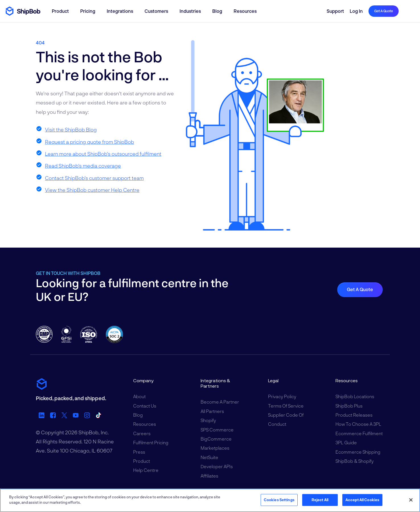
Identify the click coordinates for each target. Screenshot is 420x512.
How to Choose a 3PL (358, 424)
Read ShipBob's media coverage (83, 166)
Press (139, 452)
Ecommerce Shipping (358, 452)
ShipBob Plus (349, 406)
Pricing (88, 11)
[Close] (411, 500)
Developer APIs (217, 466)
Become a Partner (220, 402)
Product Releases (354, 415)
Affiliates (209, 476)
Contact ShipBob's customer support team (94, 178)
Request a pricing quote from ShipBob (89, 142)
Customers (156, 11)
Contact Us (145, 406)
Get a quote (384, 11)
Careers (142, 433)
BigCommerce (216, 439)
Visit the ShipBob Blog (71, 129)
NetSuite (209, 457)
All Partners (212, 411)
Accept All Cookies (362, 500)
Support (335, 11)
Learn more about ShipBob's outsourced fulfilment (103, 154)
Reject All (320, 500)
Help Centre (146, 470)
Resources (245, 11)
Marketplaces (215, 448)
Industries (190, 11)
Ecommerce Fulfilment (359, 433)
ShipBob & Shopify (355, 461)
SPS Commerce (217, 430)
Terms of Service (286, 406)
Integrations (120, 11)
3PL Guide (346, 442)
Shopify (208, 420)
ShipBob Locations (355, 396)
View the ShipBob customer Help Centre (92, 190)
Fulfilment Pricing (151, 442)
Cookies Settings (279, 500)
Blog (217, 11)
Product (60, 11)
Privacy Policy (282, 396)
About (139, 396)
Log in (356, 11)
